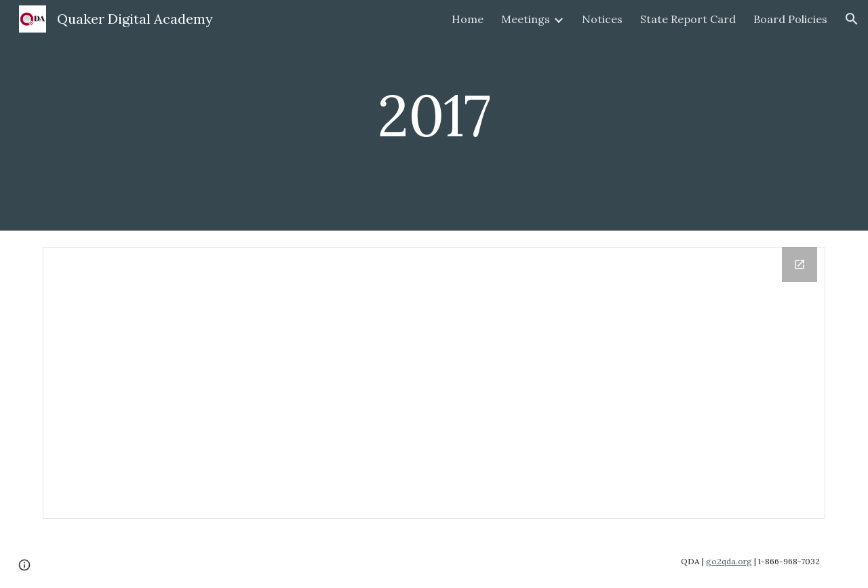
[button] (852, 19)
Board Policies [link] (790, 19)
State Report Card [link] (688, 19)
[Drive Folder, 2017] (434, 383)
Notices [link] (602, 19)
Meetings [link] (526, 19)
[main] (434, 115)
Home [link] (468, 19)
